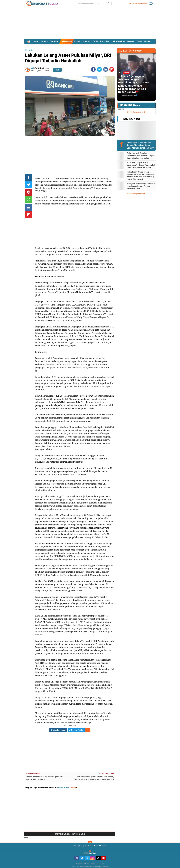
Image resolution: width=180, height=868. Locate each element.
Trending (55, 41)
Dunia (147, 41)
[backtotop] (90, 843)
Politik (77, 41)
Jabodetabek (118, 41)
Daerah (131, 41)
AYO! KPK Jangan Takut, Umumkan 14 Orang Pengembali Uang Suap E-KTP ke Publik (141, 165)
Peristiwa (105, 41)
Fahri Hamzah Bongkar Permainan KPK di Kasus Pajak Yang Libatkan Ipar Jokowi (140, 156)
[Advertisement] (90, 22)
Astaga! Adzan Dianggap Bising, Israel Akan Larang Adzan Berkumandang (141, 186)
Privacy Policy (79, 846)
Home (36, 41)
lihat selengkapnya (136, 112)
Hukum (86, 41)
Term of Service (100, 846)
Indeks (44, 41)
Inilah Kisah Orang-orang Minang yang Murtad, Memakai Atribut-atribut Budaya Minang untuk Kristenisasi (140, 176)
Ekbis (95, 41)
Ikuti (57, 70)
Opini (139, 41)
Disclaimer (89, 846)
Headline (67, 41)
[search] (94, 3)
